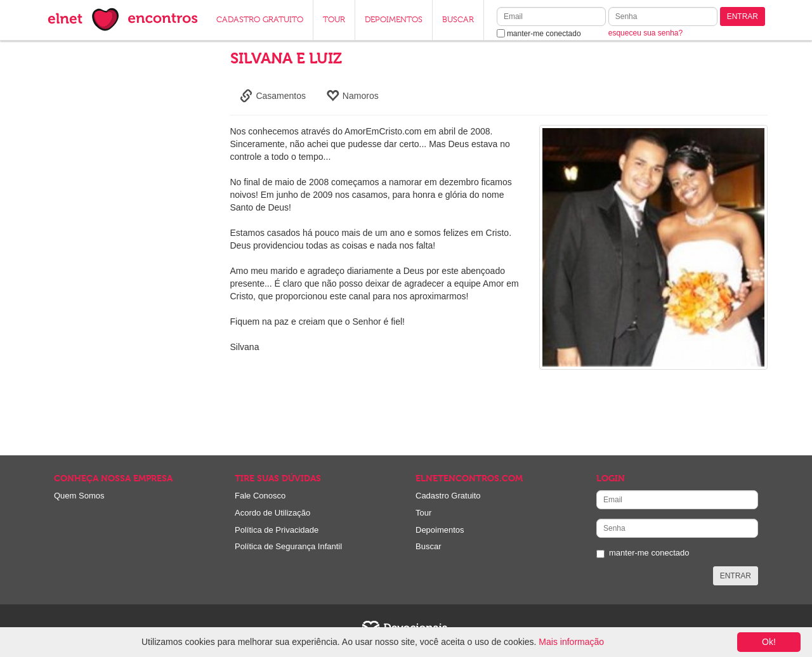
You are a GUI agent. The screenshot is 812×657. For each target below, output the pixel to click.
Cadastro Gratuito (448, 496)
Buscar (428, 546)
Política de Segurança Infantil (288, 546)
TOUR (334, 20)
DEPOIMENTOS (394, 20)
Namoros (352, 96)
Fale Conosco (260, 496)
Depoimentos (440, 530)
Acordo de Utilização (272, 513)
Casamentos (273, 96)
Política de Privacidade (277, 530)
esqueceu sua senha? (645, 33)
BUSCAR (458, 20)
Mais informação (571, 642)
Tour (423, 513)
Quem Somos (79, 496)
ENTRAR (743, 16)
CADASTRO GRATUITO (260, 20)
